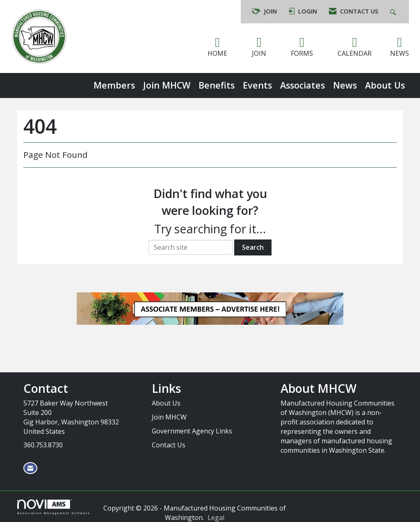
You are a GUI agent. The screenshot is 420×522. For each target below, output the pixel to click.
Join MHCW (167, 85)
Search (253, 247)
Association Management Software (54, 507)
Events (257, 85)
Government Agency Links (192, 431)
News (345, 85)
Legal (216, 517)
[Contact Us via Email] (30, 468)
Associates (302, 85)
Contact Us (169, 445)
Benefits (217, 85)
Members (114, 85)
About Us (385, 85)
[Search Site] (394, 12)
